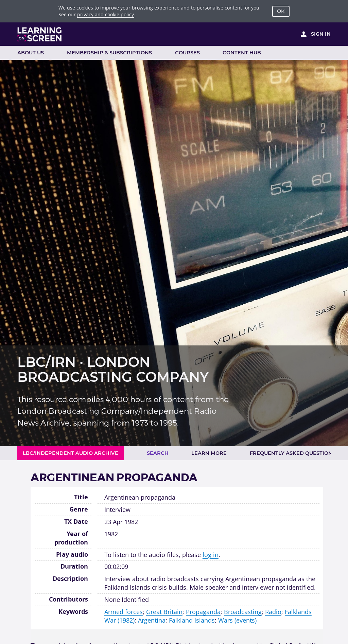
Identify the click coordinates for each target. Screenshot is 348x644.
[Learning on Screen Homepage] (40, 34)
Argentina (152, 620)
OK (281, 11)
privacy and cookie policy (106, 14)
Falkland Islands (192, 620)
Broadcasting (243, 612)
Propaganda (203, 612)
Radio (273, 612)
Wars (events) (237, 620)
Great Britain (164, 612)
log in (211, 555)
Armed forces (124, 612)
